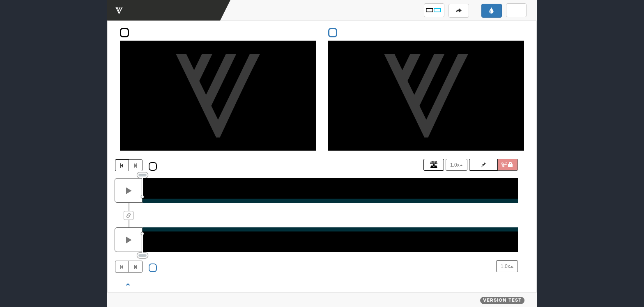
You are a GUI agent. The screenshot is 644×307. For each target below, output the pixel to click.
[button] (434, 10)
